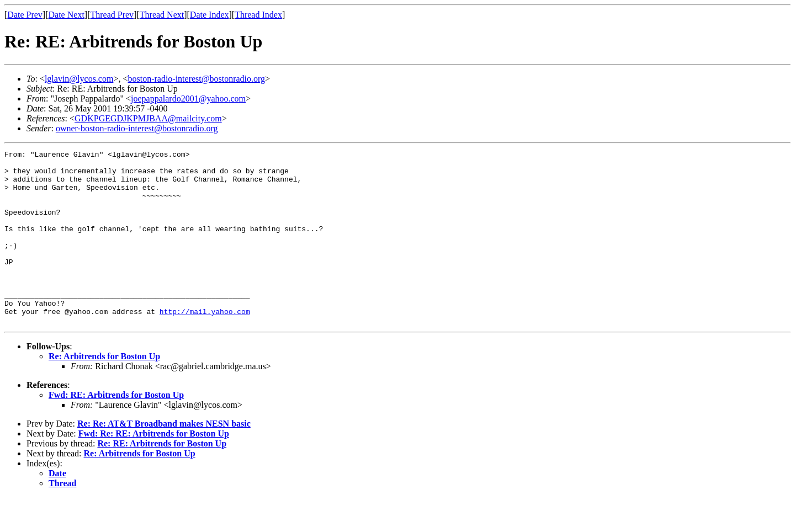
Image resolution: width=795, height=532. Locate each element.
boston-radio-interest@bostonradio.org (196, 79)
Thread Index (258, 15)
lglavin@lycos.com (79, 79)
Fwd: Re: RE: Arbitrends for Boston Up (154, 468)
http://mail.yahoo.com (205, 344)
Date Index (210, 15)
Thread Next (162, 15)
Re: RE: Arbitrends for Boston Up (162, 478)
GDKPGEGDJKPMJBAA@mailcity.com (148, 118)
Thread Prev (112, 15)
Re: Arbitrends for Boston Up (104, 391)
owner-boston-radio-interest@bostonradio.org (137, 128)
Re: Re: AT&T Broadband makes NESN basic (164, 458)
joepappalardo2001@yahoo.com (188, 99)
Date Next (67, 15)
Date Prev (25, 15)
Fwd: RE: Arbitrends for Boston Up (116, 430)
